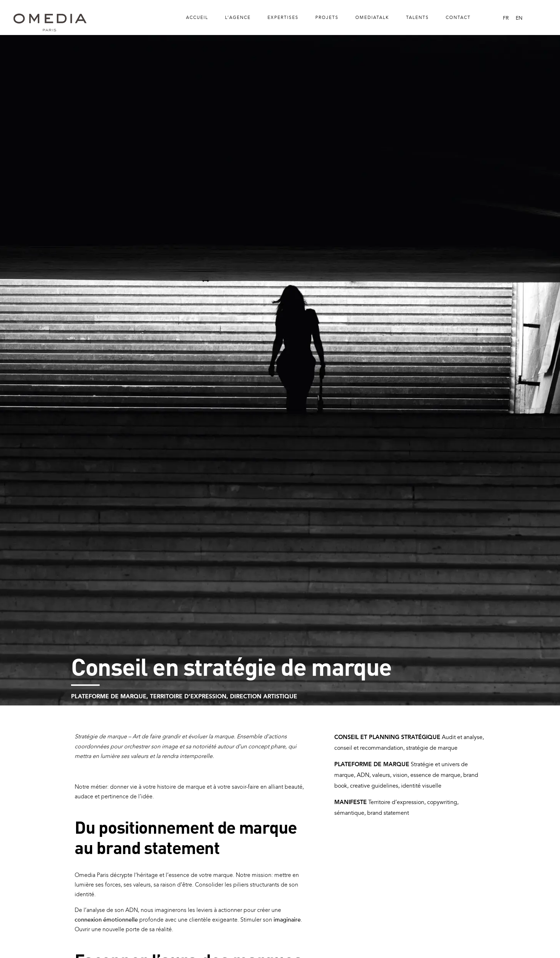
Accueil (197, 18)
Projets (327, 18)
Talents (417, 18)
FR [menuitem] (506, 18)
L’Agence (238, 18)
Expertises (283, 18)
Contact (458, 18)
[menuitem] (506, 18)
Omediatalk (372, 18)
